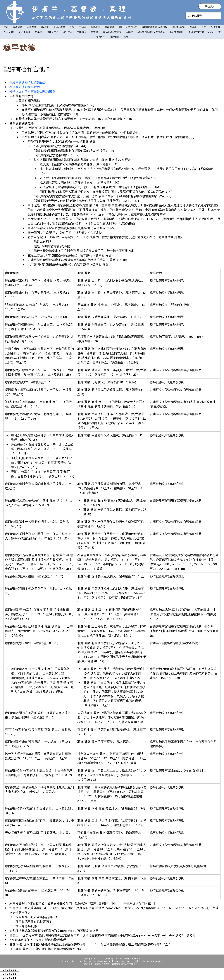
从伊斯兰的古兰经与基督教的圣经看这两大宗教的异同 (82, 17)
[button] (210, 6)
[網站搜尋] (203, 16)
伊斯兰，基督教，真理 (81, 9)
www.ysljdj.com (115, 958)
